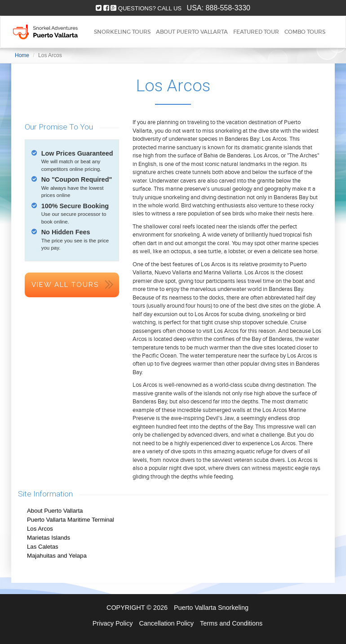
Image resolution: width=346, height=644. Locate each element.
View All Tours (65, 285)
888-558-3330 (228, 8)
